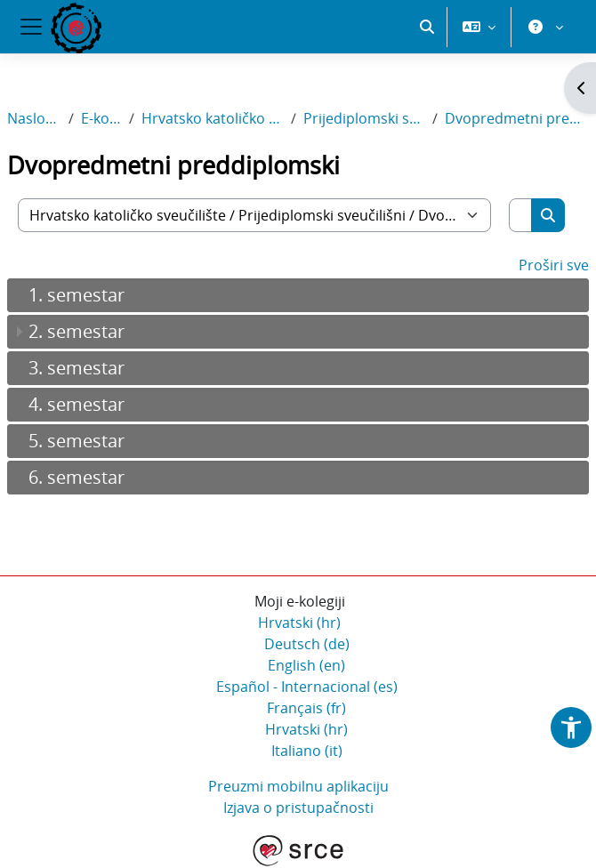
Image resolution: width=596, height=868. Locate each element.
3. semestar (77, 368)
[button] (427, 27)
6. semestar (77, 477)
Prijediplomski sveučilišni (364, 118)
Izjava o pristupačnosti (298, 808)
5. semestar (77, 441)
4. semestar (77, 404)
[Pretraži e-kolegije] (521, 215)
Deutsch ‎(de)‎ (307, 644)
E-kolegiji (101, 118)
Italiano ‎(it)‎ (307, 751)
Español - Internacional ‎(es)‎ (307, 687)
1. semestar (77, 295)
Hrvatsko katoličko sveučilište (213, 118)
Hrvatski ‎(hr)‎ (299, 623)
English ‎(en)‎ (306, 665)
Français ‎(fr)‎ (306, 708)
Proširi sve (554, 265)
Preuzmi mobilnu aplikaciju (298, 786)
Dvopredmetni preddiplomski (517, 118)
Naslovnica (34, 118)
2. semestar (77, 331)
